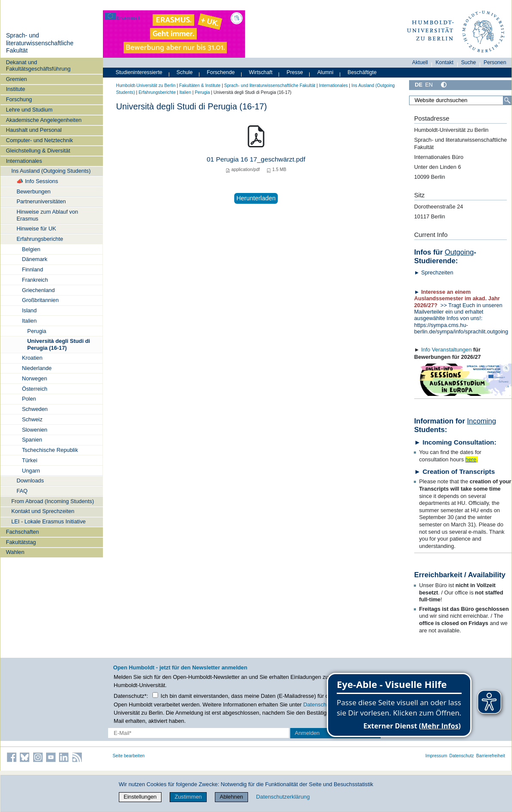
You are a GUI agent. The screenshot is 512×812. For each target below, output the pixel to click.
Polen (29, 399)
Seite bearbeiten (129, 756)
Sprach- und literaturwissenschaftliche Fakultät (40, 43)
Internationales (24, 161)
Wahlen (15, 552)
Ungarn (31, 471)
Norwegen (34, 378)
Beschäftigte (362, 72)
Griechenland (38, 290)
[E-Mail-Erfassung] (199, 733)
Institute (16, 89)
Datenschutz (462, 756)
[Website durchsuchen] (460, 100)
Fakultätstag (21, 542)
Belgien (31, 249)
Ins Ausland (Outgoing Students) (51, 171)
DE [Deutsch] (419, 85)
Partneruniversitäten (41, 201)
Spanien (32, 440)
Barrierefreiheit (491, 756)
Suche (469, 62)
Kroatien (32, 358)
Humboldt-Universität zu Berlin (146, 86)
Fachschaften (23, 532)
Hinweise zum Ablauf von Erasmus (47, 215)
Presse (295, 72)
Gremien (17, 79)
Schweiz (32, 419)
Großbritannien (40, 300)
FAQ (22, 491)
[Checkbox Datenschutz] (155, 695)
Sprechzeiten (437, 272)
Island (29, 310)
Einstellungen (140, 797)
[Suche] (507, 100)
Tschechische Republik (50, 450)
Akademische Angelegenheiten (44, 120)
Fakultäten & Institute (200, 86)
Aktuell (420, 62)
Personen (495, 62)
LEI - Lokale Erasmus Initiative (48, 521)
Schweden (35, 409)
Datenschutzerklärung (283, 797)
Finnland (33, 269)
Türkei (30, 460)
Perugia (37, 331)
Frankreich (35, 280)
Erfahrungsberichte (40, 239)
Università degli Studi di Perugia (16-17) (59, 344)
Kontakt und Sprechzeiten (43, 511)
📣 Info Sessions (37, 181)
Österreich (35, 389)
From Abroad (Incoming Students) (53, 501)
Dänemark (35, 259)
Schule (185, 72)
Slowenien (35, 430)
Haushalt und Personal (34, 130)
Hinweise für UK (36, 229)
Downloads (30, 481)
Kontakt (444, 62)
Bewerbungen (33, 191)
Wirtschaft (261, 72)
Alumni (326, 72)
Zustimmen (188, 797)
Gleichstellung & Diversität (38, 151)
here (471, 459)
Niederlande (37, 368)
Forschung (19, 99)
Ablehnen (231, 797)
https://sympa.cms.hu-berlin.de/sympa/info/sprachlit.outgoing (463, 328)
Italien (29, 321)
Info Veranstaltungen (446, 350)
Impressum (436, 756)
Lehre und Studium (29, 110)
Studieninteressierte (139, 72)
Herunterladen (256, 198)
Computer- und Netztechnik (40, 140)
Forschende (221, 72)
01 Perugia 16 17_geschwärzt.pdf (256, 159)
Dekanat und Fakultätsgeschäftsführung (38, 65)
